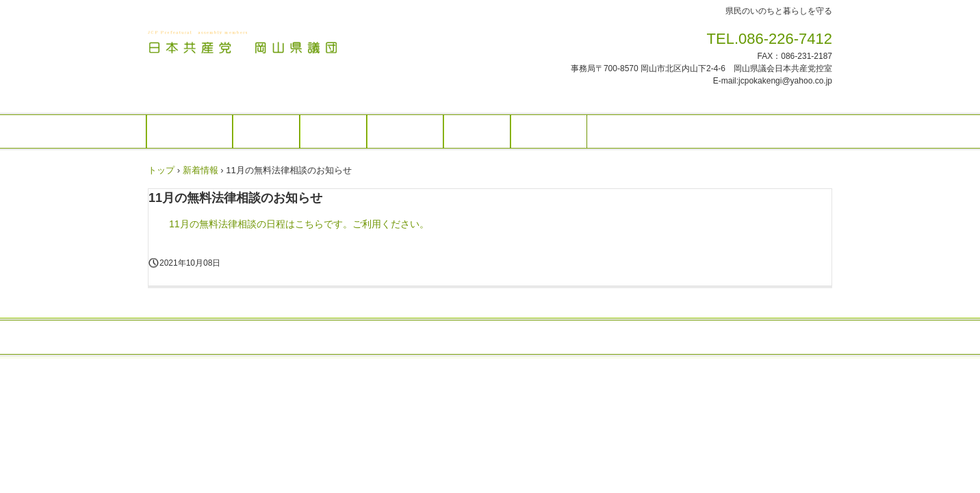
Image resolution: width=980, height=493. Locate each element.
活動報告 (333, 131)
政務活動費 (549, 131)
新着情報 (201, 170)
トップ (161, 170)
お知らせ (266, 131)
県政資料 (477, 131)
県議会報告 (405, 131)
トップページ (190, 131)
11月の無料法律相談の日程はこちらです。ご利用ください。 (299, 224)
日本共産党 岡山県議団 (243, 43)
